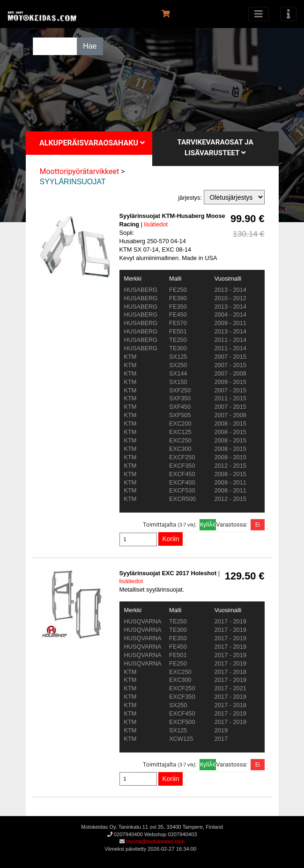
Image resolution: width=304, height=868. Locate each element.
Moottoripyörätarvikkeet (80, 171)
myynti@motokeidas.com (155, 841)
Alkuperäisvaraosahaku (92, 143)
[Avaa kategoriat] (259, 14)
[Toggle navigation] (289, 14)
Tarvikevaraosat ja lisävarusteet (215, 148)
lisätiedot (156, 224)
